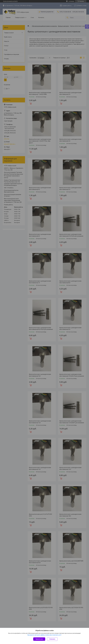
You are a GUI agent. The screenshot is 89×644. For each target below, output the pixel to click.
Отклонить (52, 639)
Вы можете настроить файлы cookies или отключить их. (44, 635)
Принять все (39, 639)
